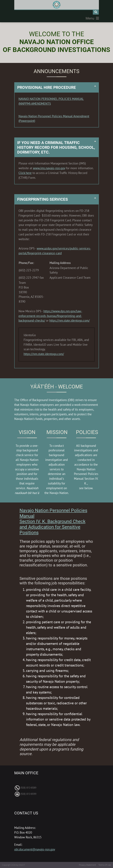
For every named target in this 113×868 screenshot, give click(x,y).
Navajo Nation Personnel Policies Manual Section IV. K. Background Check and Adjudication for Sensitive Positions (53, 521)
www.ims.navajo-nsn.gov (49, 168)
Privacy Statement (87, 865)
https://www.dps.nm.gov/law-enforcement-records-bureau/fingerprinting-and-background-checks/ (50, 316)
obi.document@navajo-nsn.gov (35, 849)
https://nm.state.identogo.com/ (70, 320)
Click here (25, 173)
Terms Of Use (105, 865)
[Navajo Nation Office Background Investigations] (57, 5)
